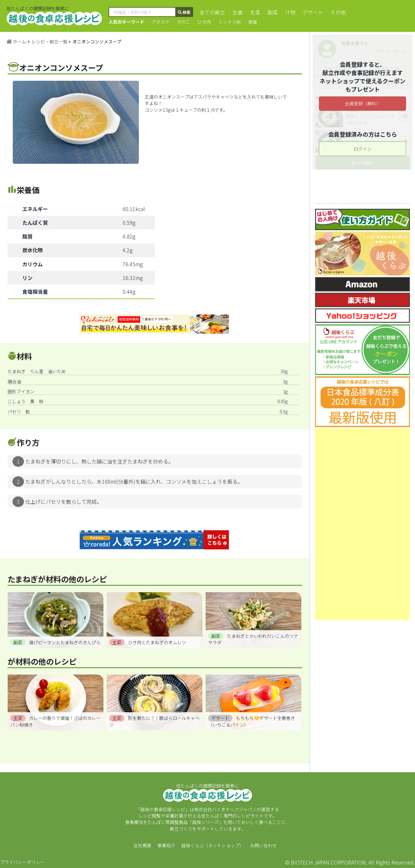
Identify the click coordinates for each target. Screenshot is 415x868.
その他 (338, 12)
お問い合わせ (263, 845)
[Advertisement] (362, 524)
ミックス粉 (230, 22)
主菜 (255, 12)
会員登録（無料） (363, 103)
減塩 (253, 22)
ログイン (363, 149)
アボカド (161, 22)
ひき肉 (204, 22)
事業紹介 (166, 845)
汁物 (290, 12)
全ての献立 (212, 12)
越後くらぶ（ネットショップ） (213, 845)
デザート (313, 12)
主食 (238, 12)
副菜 (273, 12)
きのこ (184, 22)
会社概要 (142, 845)
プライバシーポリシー (22, 862)
